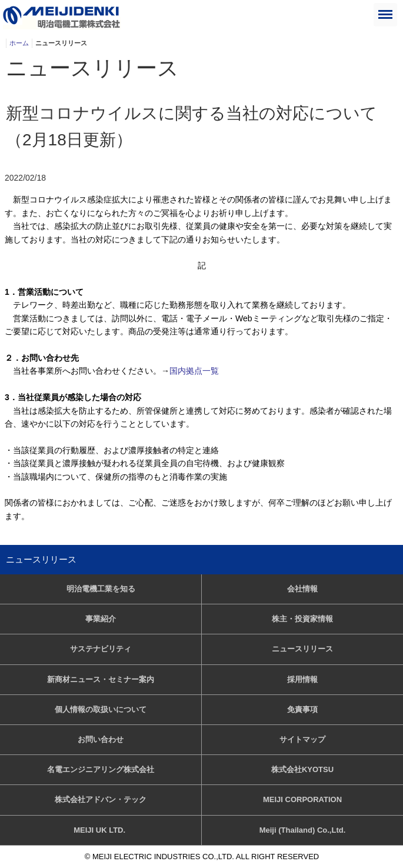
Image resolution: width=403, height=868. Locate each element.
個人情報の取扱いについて (101, 709)
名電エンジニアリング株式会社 (101, 769)
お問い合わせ (101, 739)
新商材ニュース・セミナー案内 (101, 679)
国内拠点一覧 (194, 371)
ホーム (19, 43)
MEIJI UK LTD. (100, 830)
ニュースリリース (41, 559)
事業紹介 (101, 619)
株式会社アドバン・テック (101, 799)
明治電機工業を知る (101, 589)
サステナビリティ (101, 649)
